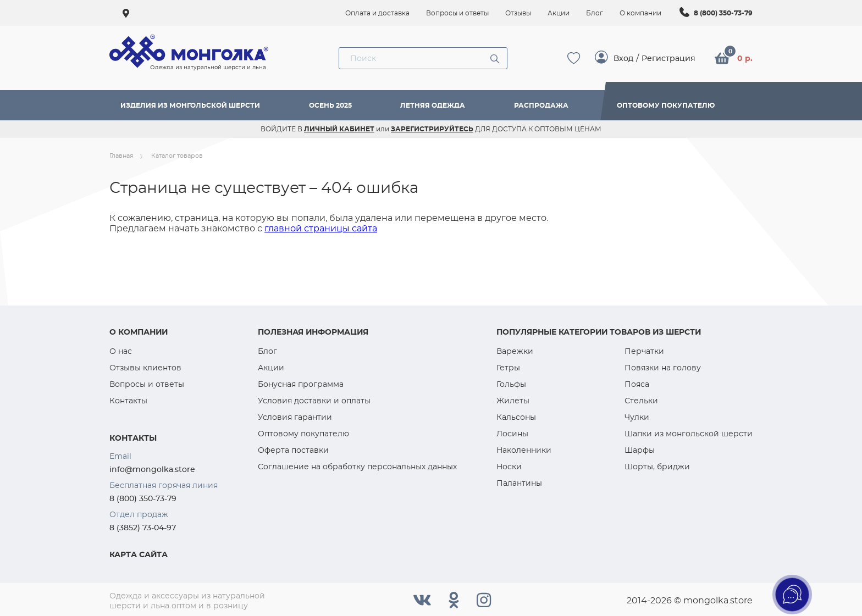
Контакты (128, 401)
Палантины (519, 483)
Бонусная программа (301, 384)
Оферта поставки (293, 450)
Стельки (641, 401)
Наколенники (524, 450)
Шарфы (640, 450)
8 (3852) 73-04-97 (143, 528)
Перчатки (644, 351)
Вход (623, 58)
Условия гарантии (295, 417)
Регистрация (668, 58)
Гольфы (511, 384)
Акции (271, 368)
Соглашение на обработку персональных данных (357, 467)
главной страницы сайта (321, 228)
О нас (121, 351)
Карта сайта (139, 554)
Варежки (515, 351)
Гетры (508, 368)
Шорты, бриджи (657, 467)
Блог (267, 351)
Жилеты (513, 401)
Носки (509, 467)
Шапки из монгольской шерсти (689, 434)
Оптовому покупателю (666, 105)
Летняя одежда (433, 105)
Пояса (637, 384)
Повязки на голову (663, 368)
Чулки (637, 417)
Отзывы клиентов (145, 368)
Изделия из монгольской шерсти (190, 105)
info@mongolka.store (152, 469)
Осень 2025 (330, 105)
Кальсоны (516, 417)
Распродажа (541, 105)
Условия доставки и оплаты (314, 401)
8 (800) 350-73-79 (723, 13)
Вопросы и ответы (147, 384)
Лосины (512, 434)
